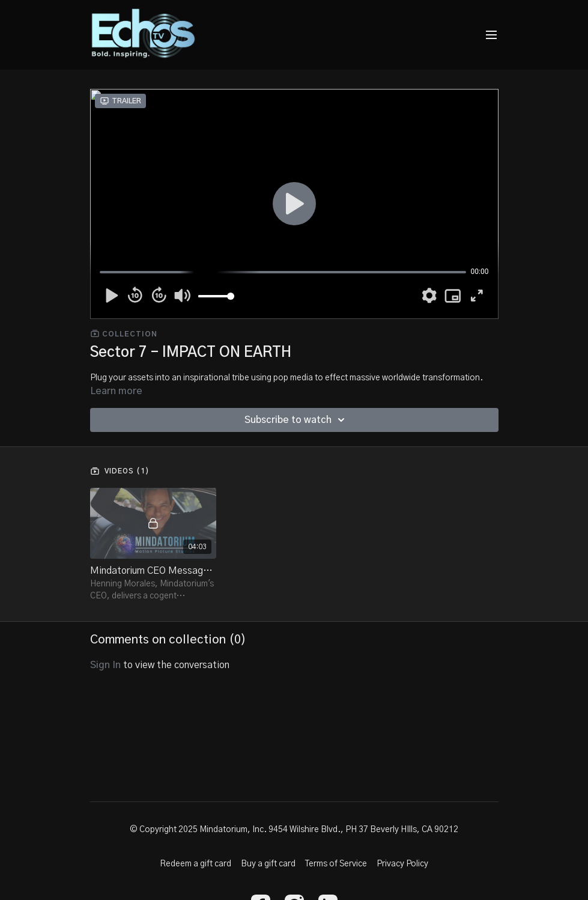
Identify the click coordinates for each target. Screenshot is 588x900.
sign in (105, 665)
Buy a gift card (268, 864)
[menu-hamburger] (491, 35)
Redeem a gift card (195, 864)
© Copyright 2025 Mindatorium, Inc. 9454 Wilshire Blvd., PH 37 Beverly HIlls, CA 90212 (294, 830)
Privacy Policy (402, 864)
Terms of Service (336, 864)
